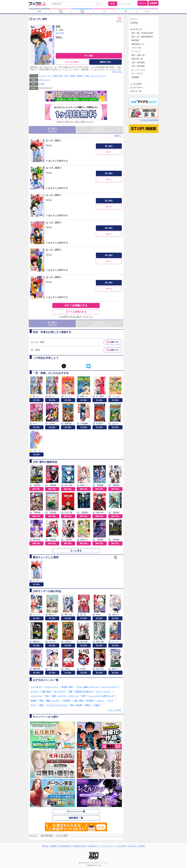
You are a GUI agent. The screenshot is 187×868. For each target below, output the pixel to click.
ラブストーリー (45, 76)
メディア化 (136, 48)
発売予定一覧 (137, 59)
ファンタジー (36, 687)
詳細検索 (135, 77)
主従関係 (67, 701)
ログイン (143, 3)
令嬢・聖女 (46, 691)
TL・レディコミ (138, 70)
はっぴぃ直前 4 (54, 223)
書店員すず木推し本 (84, 691)
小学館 (42, 84)
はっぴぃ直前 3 (54, 195)
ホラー (34, 705)
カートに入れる (72, 62)
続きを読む (117, 72)
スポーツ (101, 701)
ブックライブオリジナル (57, 705)
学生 (66, 76)
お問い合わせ (132, 846)
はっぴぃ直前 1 (54, 141)
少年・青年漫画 (138, 66)
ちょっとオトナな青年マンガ (101, 696)
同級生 (88, 705)
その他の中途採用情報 (149, 120)
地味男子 (80, 76)
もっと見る (76, 551)
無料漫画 (135, 40)
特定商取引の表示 (80, 846)
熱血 (41, 701)
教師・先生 (58, 76)
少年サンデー (44, 80)
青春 (87, 76)
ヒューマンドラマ (98, 76)
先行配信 (90, 701)
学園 (70, 691)
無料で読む (37, 489)
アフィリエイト (108, 846)
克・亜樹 (59, 30)
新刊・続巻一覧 (138, 55)
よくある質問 (136, 84)
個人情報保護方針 (65, 846)
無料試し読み (105, 62)
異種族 (34, 701)
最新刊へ (118, 136)
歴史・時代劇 (76, 705)
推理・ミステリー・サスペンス (65, 696)
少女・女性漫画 (138, 62)
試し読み (109, 146)
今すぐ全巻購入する (76, 305)
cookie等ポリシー (94, 846)
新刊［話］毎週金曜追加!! (142, 37)
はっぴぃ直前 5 (54, 250)
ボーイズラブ (60, 691)
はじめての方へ (137, 87)
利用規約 (142, 846)
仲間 (84, 696)
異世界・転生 (67, 687)
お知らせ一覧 (136, 91)
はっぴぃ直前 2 (54, 168)
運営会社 (45, 846)
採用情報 (53, 846)
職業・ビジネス (53, 701)
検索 (113, 4)
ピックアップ (136, 29)
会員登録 (153, 3)
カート (109, 152)
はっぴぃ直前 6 (54, 277)
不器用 (72, 76)
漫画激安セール (138, 44)
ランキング (136, 51)
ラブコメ (34, 691)
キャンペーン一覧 (76, 812)
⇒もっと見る (114, 710)
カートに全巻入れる (76, 312)
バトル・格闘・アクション (87, 687)
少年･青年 (60, 33)
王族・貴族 (78, 701)
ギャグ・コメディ (103, 691)
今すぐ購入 (89, 56)
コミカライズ (36, 696)
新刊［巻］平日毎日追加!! (142, 33)
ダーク (110, 701)
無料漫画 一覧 (76, 818)
